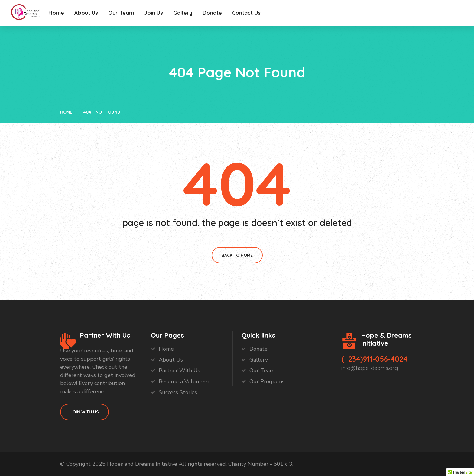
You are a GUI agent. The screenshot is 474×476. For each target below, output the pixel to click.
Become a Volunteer (184, 381)
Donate (212, 13)
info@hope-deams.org (370, 368)
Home (56, 13)
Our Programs (267, 381)
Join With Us (84, 412)
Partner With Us (179, 371)
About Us (86, 13)
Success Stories (178, 392)
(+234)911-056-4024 (374, 359)
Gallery (183, 13)
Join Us (154, 13)
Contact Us (246, 13)
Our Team (121, 13)
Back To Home (237, 255)
